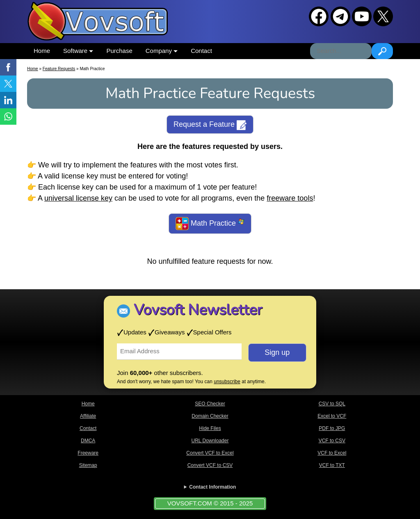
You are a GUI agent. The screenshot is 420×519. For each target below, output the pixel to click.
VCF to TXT (332, 465)
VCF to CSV (332, 441)
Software (78, 51)
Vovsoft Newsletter (198, 310)
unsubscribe (227, 382)
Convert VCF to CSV (210, 465)
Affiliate (88, 416)
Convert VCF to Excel (210, 453)
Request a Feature (210, 125)
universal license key (78, 198)
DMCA (88, 441)
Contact (201, 51)
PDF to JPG (332, 428)
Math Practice (210, 224)
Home (42, 51)
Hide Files (210, 428)
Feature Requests (59, 69)
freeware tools (290, 198)
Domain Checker (210, 416)
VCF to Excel (332, 453)
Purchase (119, 51)
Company (162, 51)
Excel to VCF (332, 416)
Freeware (88, 453)
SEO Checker (210, 404)
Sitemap (88, 465)
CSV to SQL (332, 404)
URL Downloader (210, 441)
